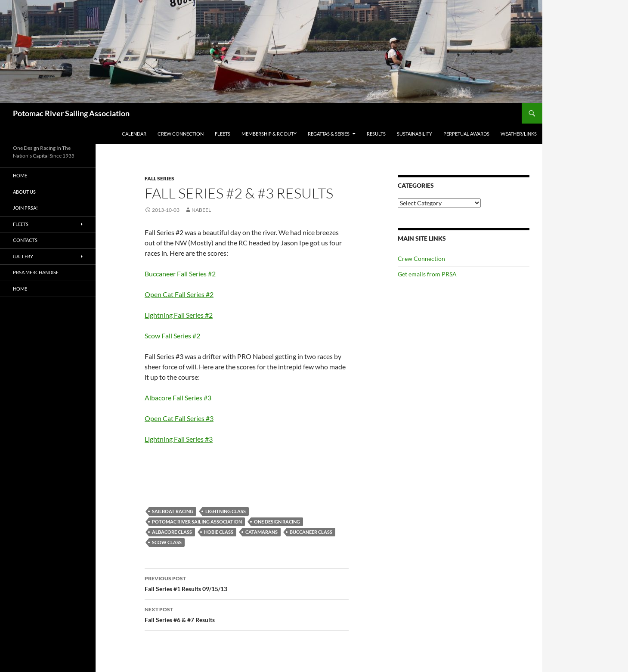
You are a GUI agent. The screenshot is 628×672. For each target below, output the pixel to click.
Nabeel (201, 210)
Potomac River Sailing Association (71, 113)
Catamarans (261, 532)
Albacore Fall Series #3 (178, 398)
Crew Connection (181, 134)
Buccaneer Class (311, 532)
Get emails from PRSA (427, 274)
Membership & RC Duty (269, 134)
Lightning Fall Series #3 (179, 439)
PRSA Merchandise (36, 272)
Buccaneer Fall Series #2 (180, 274)
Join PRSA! (25, 208)
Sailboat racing (173, 511)
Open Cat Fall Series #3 (179, 418)
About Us (24, 192)
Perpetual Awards (466, 134)
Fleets (223, 134)
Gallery (23, 256)
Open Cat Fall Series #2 (179, 294)
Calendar (134, 134)
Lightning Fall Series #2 (179, 315)
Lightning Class (226, 511)
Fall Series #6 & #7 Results (247, 614)
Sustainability (415, 134)
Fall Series (159, 178)
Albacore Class (172, 532)
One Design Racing (277, 522)
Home (20, 175)
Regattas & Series (329, 134)
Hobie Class (219, 532)
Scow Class (167, 542)
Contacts (25, 240)
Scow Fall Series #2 (172, 336)
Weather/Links (519, 134)
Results (376, 134)
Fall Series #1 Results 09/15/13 (247, 583)
